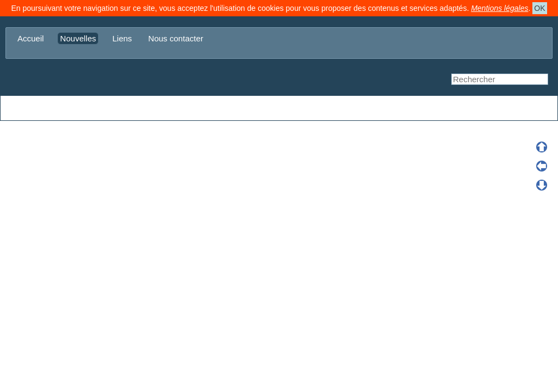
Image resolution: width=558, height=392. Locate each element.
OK (539, 8)
